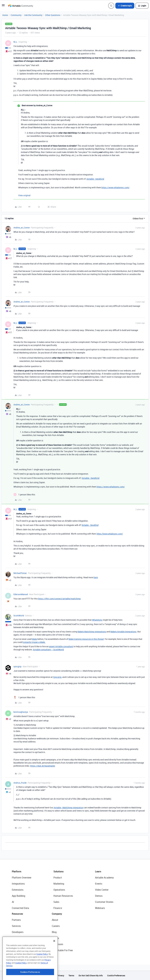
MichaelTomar (20, 573)
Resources (17, 914)
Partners (16, 920)
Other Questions (53, 15)
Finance (58, 908)
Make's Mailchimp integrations (92, 632)
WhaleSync (97, 620)
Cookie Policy (42, 971)
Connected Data (20, 908)
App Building (19, 896)
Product (58, 878)
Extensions (18, 890)
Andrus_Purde (20, 783)
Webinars (100, 908)
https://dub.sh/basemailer (43, 766)
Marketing (59, 884)
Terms (71, 975)
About (55, 920)
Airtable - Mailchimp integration (68, 808)
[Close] (54, 958)
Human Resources (63, 896)
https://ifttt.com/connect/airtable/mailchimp (59, 599)
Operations (59, 890)
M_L (15, 42)
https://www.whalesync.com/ (115, 187)
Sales (56, 902)
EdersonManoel (21, 594)
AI (13, 902)
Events (99, 884)
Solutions (58, 871)
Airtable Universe (21, 950)
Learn (98, 871)
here (96, 577)
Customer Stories (104, 902)
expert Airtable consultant (61, 646)
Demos (99, 896)
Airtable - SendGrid (95, 179)
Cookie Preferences (116, 975)
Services (16, 926)
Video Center (102, 890)
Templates (17, 944)
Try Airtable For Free (62, 950)
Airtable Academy (104, 878)
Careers (56, 926)
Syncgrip (57, 677)
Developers (18, 932)
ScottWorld (19, 616)
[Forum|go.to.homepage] (21, 6)
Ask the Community (33, 15)
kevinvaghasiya (21, 712)
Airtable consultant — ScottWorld (48, 650)
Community (16, 15)
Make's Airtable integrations (123, 632)
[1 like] (24, 495)
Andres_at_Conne (22, 228)
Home (5, 15)
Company (57, 914)
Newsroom (57, 944)
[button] (3, 6)
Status (55, 938)
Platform (17, 871)
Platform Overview (22, 878)
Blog (54, 932)
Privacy (61, 975)
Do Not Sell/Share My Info (91, 975)
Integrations (18, 884)
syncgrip (17, 666)
